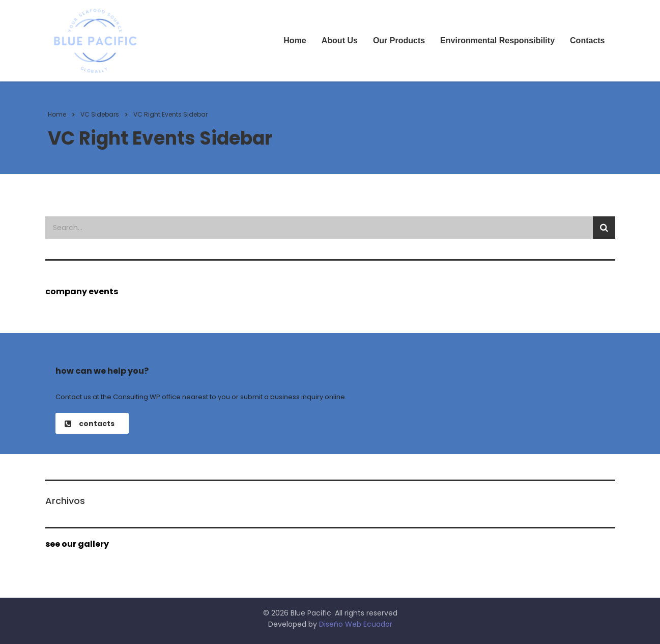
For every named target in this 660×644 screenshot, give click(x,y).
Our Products (399, 40)
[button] (92, 423)
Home (295, 40)
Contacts (587, 40)
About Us (340, 40)
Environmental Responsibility (497, 40)
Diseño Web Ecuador (356, 624)
